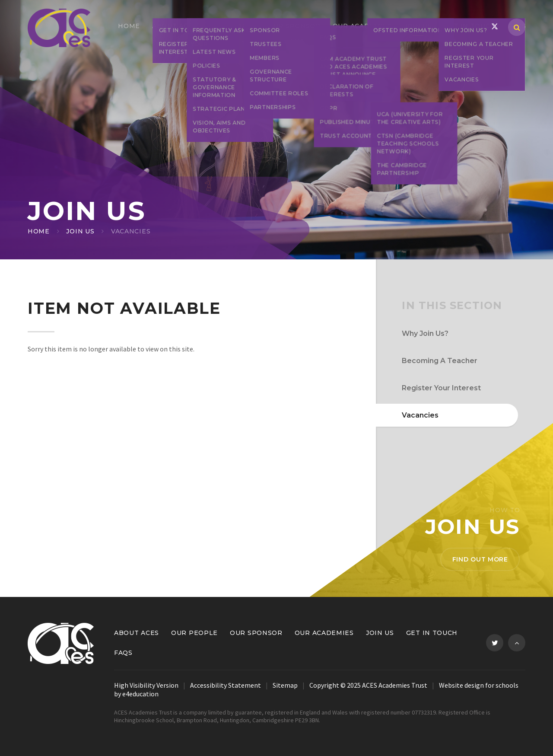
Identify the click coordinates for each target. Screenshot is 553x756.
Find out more (480, 559)
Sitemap (285, 685)
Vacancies (131, 231)
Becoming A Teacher (440, 361)
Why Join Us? (425, 333)
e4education (140, 694)
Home (39, 231)
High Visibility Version (146, 685)
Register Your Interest (441, 388)
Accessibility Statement (226, 685)
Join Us (80, 231)
